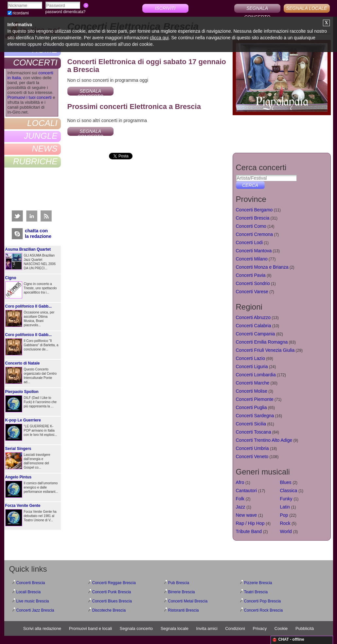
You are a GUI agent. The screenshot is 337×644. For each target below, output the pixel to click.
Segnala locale (175, 628)
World (286, 531)
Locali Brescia (29, 592)
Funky (286, 499)
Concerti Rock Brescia (264, 610)
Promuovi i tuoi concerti (30, 97)
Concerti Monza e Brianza (262, 267)
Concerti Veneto (252, 456)
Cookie (281, 628)
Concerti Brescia (253, 218)
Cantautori (247, 491)
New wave (247, 515)
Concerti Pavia (251, 275)
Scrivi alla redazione (42, 628)
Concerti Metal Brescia (188, 601)
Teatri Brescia (256, 592)
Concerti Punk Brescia (112, 592)
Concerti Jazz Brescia (35, 610)
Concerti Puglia (251, 407)
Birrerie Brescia (182, 592)
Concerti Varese (252, 292)
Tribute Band (249, 531)
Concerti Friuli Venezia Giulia (265, 350)
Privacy (260, 628)
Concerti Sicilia (251, 424)
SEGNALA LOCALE (307, 8)
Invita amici (207, 628)
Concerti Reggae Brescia (114, 583)
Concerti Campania (256, 334)
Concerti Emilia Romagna (262, 342)
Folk (240, 499)
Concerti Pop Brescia (263, 601)
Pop (284, 515)
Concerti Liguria (252, 367)
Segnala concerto (136, 628)
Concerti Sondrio (253, 283)
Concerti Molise (252, 391)
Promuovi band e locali (91, 628)
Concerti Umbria (252, 448)
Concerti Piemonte (255, 399)
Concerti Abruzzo (253, 317)
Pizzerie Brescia (258, 583)
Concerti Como (251, 226)
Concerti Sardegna (255, 416)
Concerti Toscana (254, 432)
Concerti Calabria (254, 326)
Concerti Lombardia (256, 375)
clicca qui (159, 38)
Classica (289, 491)
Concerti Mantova (254, 251)
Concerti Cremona (255, 234)
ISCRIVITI (165, 8)
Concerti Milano (252, 259)
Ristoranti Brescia (184, 610)
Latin (285, 507)
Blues (286, 482)
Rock (285, 523)
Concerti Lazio (251, 358)
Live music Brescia (33, 601)
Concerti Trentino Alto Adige (264, 440)
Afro (240, 482)
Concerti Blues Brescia (112, 601)
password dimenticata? (66, 12)
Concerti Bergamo (254, 210)
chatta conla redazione (38, 233)
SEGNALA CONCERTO (257, 9)
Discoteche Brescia (109, 610)
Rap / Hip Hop (250, 523)
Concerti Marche (253, 383)
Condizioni (235, 628)
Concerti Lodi (249, 242)
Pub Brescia (179, 583)
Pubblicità (305, 628)
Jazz (241, 507)
